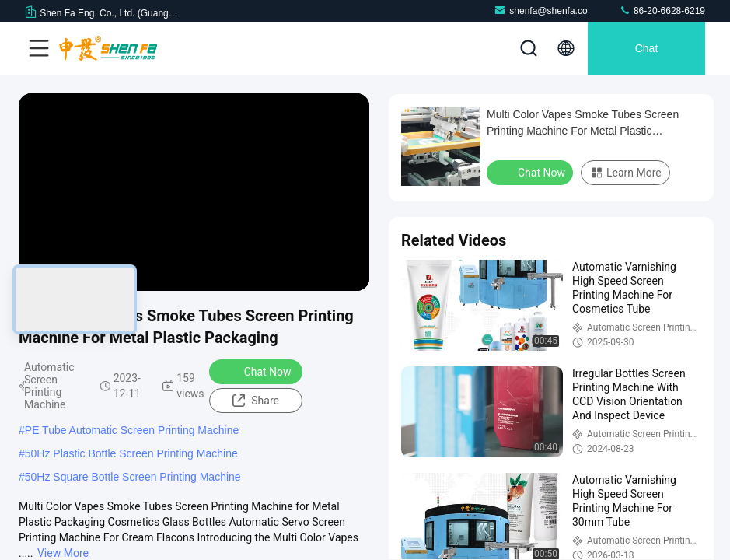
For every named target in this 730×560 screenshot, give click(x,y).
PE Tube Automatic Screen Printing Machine (132, 430)
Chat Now (258, 371)
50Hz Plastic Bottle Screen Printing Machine (131, 453)
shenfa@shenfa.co (540, 10)
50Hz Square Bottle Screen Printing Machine (133, 477)
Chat (647, 48)
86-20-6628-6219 (662, 10)
